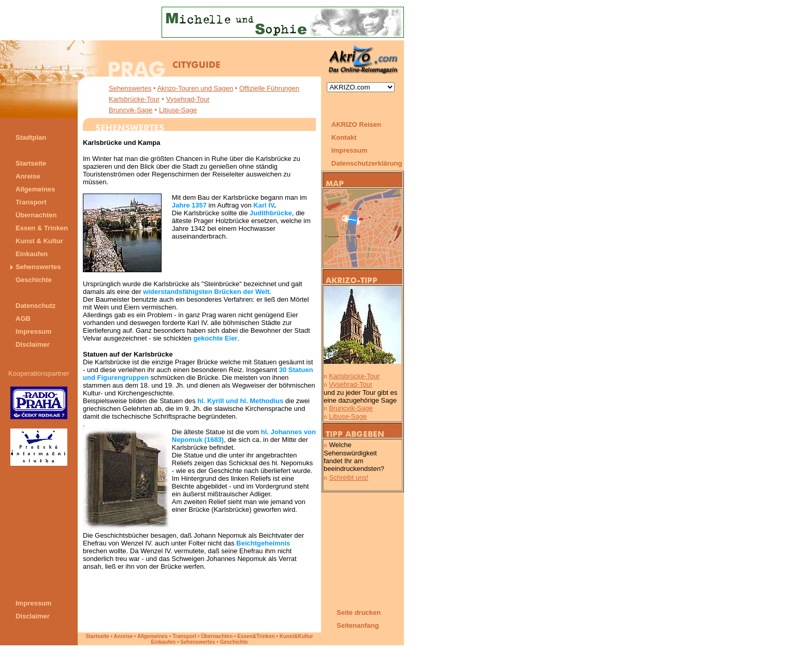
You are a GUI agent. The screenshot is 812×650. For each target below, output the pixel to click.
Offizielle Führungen (269, 88)
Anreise (124, 636)
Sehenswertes (130, 88)
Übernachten (217, 636)
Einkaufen (163, 642)
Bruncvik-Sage (131, 110)
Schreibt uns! (349, 477)
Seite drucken (359, 612)
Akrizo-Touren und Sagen (195, 88)
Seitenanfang (358, 625)
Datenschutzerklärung (368, 163)
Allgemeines (153, 636)
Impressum (349, 150)
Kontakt (344, 137)
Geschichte (234, 642)
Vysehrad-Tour (188, 99)
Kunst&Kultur (296, 636)
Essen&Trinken (256, 636)
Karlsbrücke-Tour (134, 99)
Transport (184, 636)
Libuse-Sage (178, 110)
